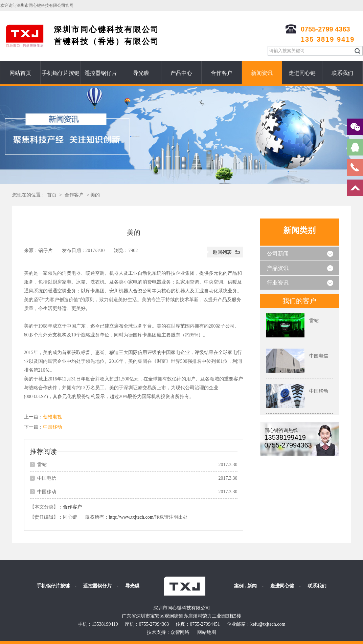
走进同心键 (302, 73)
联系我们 (342, 73)
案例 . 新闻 (245, 586)
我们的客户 (299, 301)
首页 (52, 195)
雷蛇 (42, 465)
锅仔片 (45, 251)
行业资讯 (278, 283)
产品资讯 (278, 268)
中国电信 (47, 478)
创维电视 (52, 417)
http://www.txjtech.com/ (132, 517)
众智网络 (180, 632)
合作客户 (222, 73)
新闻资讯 (262, 73)
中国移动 (52, 427)
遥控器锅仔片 (101, 73)
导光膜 (141, 73)
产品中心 (181, 73)
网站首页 (20, 73)
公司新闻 (278, 254)
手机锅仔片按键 (61, 73)
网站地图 (207, 632)
